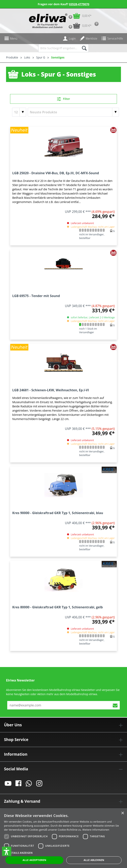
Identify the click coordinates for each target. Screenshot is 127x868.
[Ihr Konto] (69, 39)
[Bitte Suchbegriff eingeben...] (59, 48)
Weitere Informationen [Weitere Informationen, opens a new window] (96, 830)
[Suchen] (84, 48)
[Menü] (11, 39)
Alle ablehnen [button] (94, 860)
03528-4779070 (79, 4)
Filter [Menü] (63, 98)
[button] (7, 851)
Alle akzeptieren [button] (34, 860)
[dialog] (63, 838)
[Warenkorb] (79, 16)
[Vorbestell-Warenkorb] (79, 26)
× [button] (122, 813)
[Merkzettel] (88, 39)
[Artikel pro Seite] (19, 112)
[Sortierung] (73, 112)
